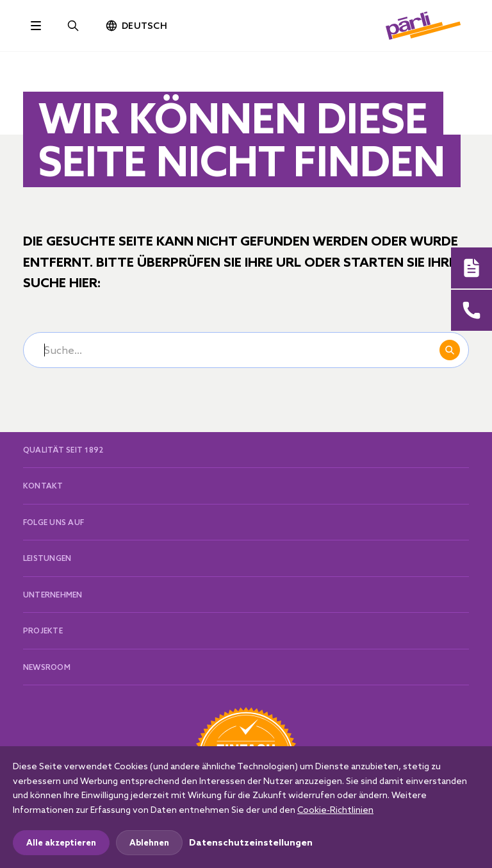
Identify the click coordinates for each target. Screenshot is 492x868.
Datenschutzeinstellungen (251, 842)
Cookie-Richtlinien (335, 810)
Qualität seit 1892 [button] (63, 450)
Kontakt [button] (43, 486)
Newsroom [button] (47, 667)
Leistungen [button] (47, 558)
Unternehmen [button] (53, 595)
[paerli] (423, 24)
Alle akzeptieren (61, 842)
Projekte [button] (43, 630)
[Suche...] (246, 350)
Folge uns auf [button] (53, 522)
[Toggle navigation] (36, 26)
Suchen (450, 350)
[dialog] (246, 807)
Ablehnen (149, 842)
